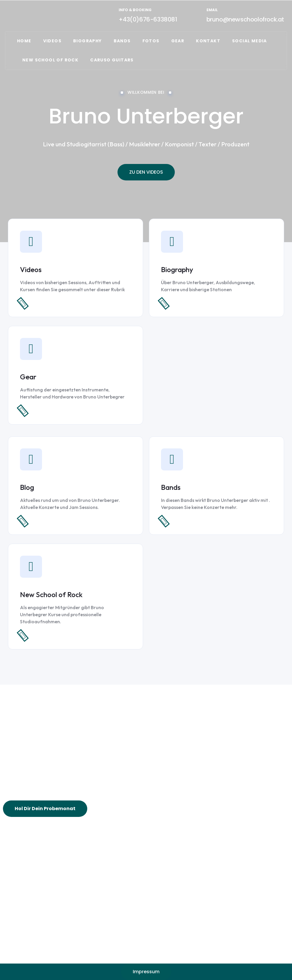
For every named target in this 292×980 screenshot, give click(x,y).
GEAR (178, 41)
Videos (31, 269)
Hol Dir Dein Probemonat (45, 809)
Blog (27, 487)
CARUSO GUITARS (112, 60)
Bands (122, 41)
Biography (88, 41)
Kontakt (208, 41)
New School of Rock (51, 594)
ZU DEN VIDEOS (146, 172)
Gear (28, 377)
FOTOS (151, 41)
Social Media (250, 41)
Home (24, 41)
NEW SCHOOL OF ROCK (50, 60)
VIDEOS (52, 41)
